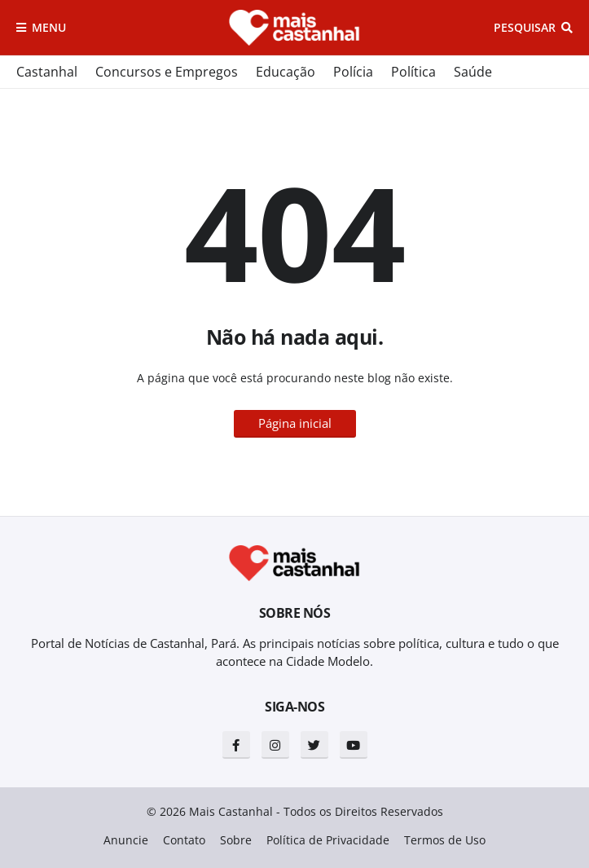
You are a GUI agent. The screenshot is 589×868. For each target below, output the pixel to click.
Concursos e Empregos (167, 72)
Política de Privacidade (328, 840)
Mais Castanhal (231, 811)
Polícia (353, 72)
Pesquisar (525, 27)
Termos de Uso (445, 840)
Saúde (473, 72)
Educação (286, 72)
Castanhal (47, 72)
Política (413, 72)
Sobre (236, 840)
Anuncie (126, 840)
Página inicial (295, 423)
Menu (49, 27)
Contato (184, 840)
